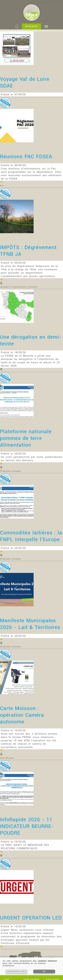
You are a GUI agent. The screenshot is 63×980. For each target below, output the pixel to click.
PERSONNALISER (17, 971)
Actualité (32, 26)
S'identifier (44, 2)
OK (44, 971)
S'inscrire (57, 2)
